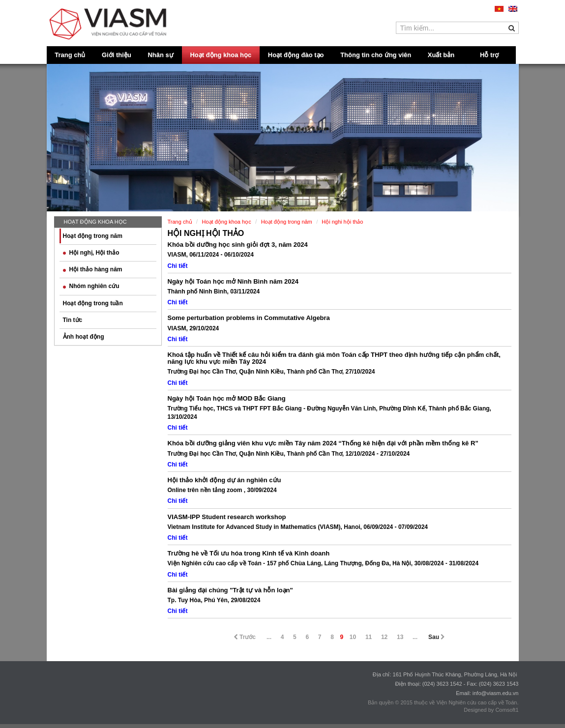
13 (400, 637)
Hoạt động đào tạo (296, 55)
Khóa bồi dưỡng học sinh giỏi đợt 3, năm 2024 (238, 245)
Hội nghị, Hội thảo (91, 253)
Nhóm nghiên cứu (91, 286)
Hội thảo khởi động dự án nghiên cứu (224, 480)
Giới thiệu (117, 55)
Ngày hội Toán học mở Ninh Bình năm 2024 (233, 281)
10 (353, 637)
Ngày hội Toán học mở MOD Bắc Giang (227, 398)
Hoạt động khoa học (221, 55)
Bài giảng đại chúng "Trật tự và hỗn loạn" (230, 590)
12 (384, 637)
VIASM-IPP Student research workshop (227, 517)
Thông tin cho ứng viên (376, 55)
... (269, 637)
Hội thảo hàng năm (93, 269)
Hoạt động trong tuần (93, 303)
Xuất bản (441, 55)
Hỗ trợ (489, 55)
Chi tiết (178, 266)
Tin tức (73, 320)
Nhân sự (160, 55)
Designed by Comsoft (490, 710)
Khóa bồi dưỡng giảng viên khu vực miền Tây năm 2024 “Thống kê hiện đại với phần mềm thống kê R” (323, 443)
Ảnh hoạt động (84, 337)
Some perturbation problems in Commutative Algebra (249, 318)
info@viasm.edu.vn (496, 693)
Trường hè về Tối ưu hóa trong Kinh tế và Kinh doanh (249, 553)
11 (369, 637)
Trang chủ (70, 55)
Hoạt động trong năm (93, 236)
